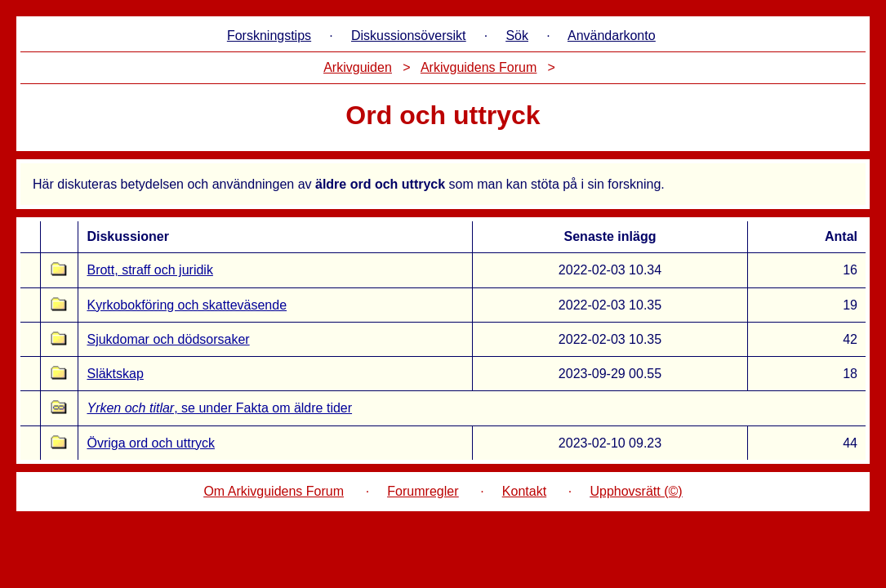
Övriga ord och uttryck (151, 443)
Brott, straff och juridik (149, 270)
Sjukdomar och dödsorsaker (168, 339)
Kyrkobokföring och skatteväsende (187, 305)
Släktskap (115, 374)
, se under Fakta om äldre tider (219, 408)
